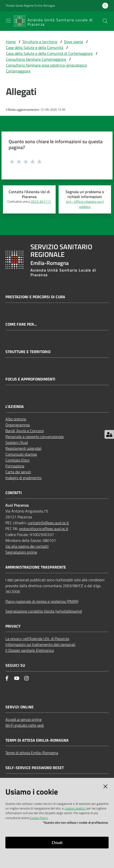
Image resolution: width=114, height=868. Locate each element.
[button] (105, 21)
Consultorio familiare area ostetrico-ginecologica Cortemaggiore (46, 68)
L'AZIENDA (15, 407)
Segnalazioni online (21, 552)
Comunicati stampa (21, 454)
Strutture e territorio (40, 42)
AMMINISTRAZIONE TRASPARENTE (36, 567)
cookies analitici (75, 808)
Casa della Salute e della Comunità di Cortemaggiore (49, 53)
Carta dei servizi (18, 472)
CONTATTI (14, 493)
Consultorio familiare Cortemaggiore (36, 59)
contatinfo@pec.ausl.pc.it (48, 523)
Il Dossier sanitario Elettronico (30, 650)
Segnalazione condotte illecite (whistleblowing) (44, 611)
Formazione (15, 466)
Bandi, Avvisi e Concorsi (25, 431)
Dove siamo (74, 42)
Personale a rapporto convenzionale (35, 437)
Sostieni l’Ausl (17, 442)
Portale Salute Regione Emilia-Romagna (30, 6)
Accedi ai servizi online (24, 719)
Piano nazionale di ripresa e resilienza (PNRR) (42, 601)
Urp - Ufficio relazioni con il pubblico (85, 204)
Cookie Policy (39, 818)
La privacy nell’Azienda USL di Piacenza (37, 639)
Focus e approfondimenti (30, 379)
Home (11, 42)
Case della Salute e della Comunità (35, 48)
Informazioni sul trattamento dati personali (40, 644)
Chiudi (57, 843)
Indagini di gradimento (23, 478)
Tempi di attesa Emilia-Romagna (32, 753)
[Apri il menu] (8, 21)
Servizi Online (19, 707)
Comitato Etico (17, 460)
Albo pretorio (16, 419)
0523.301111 (41, 202)
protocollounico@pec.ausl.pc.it (44, 529)
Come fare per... (21, 324)
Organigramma (18, 425)
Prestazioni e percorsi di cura (35, 297)
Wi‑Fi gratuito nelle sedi (25, 725)
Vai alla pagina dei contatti (27, 546)
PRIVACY (13, 626)
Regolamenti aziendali (23, 448)
